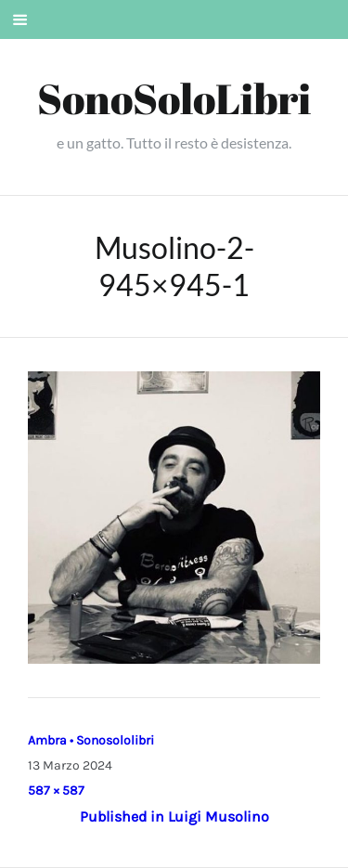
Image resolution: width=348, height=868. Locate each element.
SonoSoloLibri (174, 98)
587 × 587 (56, 790)
